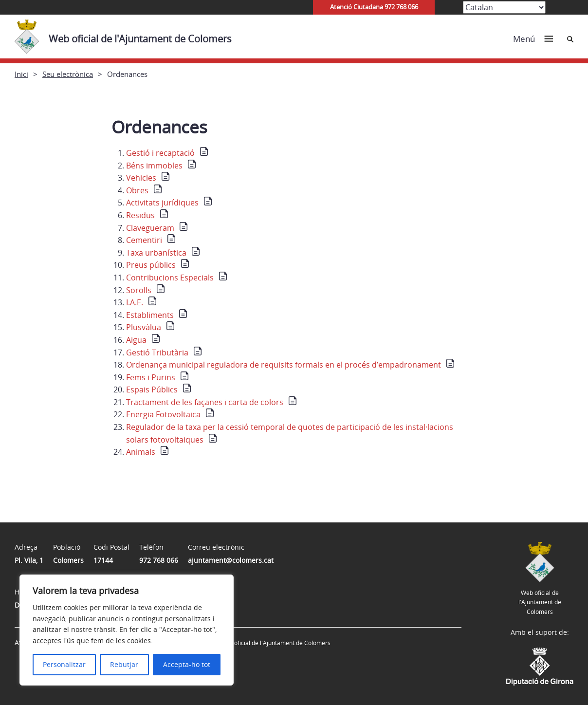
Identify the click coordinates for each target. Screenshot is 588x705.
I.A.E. (135, 302)
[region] (127, 630)
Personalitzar (64, 664)
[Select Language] (504, 7)
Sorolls (139, 290)
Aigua (136, 340)
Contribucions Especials (170, 278)
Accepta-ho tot (187, 664)
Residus (140, 215)
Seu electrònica (68, 74)
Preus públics (151, 265)
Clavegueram (150, 228)
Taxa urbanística (156, 253)
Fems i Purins (151, 377)
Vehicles (141, 178)
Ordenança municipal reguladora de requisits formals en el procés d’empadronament (284, 365)
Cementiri (144, 240)
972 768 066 (159, 560)
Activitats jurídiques (162, 203)
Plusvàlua (144, 327)
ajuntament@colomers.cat (231, 560)
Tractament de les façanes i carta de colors (205, 402)
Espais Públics (152, 390)
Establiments (150, 315)
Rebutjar (124, 664)
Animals (141, 452)
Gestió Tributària (157, 352)
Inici (21, 74)
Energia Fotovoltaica (163, 414)
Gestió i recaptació (160, 153)
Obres (137, 190)
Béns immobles (154, 166)
